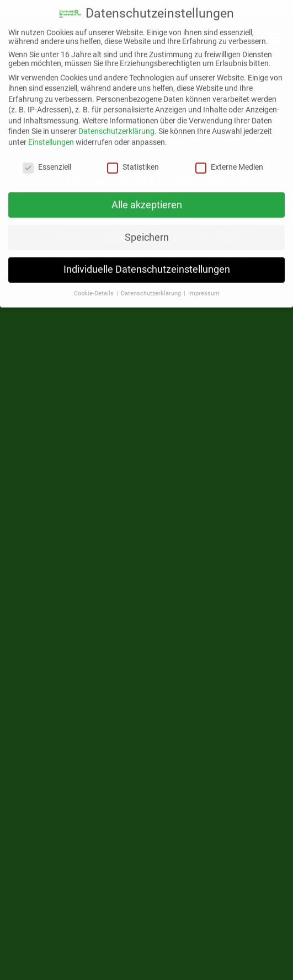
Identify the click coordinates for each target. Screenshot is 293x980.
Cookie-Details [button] (95, 288)
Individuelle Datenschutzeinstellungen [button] (147, 264)
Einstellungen (51, 136)
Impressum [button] (204, 288)
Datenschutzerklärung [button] (152, 288)
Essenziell (47, 161)
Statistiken (133, 161)
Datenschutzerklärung (116, 126)
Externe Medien (229, 161)
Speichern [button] (147, 231)
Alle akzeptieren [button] (147, 199)
